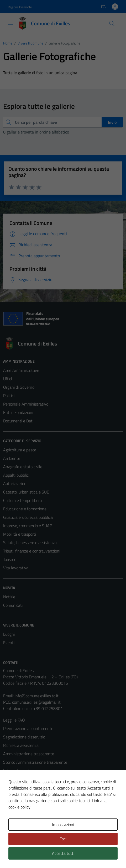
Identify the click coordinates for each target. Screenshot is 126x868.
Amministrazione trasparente (29, 754)
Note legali (13, 787)
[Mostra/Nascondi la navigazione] (10, 23)
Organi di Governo (19, 387)
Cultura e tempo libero (22, 500)
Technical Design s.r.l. (39, 854)
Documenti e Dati (18, 421)
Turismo (10, 559)
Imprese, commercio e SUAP (28, 526)
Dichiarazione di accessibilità (28, 796)
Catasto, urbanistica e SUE (26, 492)
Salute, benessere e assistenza (30, 542)
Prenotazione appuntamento (28, 728)
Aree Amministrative (21, 370)
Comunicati (13, 605)
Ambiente (12, 458)
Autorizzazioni (15, 484)
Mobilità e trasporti (20, 534)
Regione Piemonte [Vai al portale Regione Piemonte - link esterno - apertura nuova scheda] (20, 7)
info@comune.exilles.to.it (37, 696)
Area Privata (14, 825)
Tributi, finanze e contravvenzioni (32, 551)
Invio (112, 122)
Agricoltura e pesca (20, 450)
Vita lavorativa (16, 568)
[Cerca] (112, 23)
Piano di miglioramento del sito (30, 804)
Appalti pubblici (16, 475)
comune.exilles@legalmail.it (36, 702)
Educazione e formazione (25, 509)
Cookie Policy (15, 779)
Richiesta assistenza (21, 745)
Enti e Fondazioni (18, 412)
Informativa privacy (20, 771)
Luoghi (9, 634)
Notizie (9, 597)
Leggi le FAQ (14, 720)
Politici (9, 396)
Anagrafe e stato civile (23, 467)
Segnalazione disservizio (24, 737)
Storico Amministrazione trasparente (35, 762)
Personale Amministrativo (26, 404)
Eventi (9, 643)
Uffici (7, 379)
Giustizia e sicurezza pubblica (28, 517)
